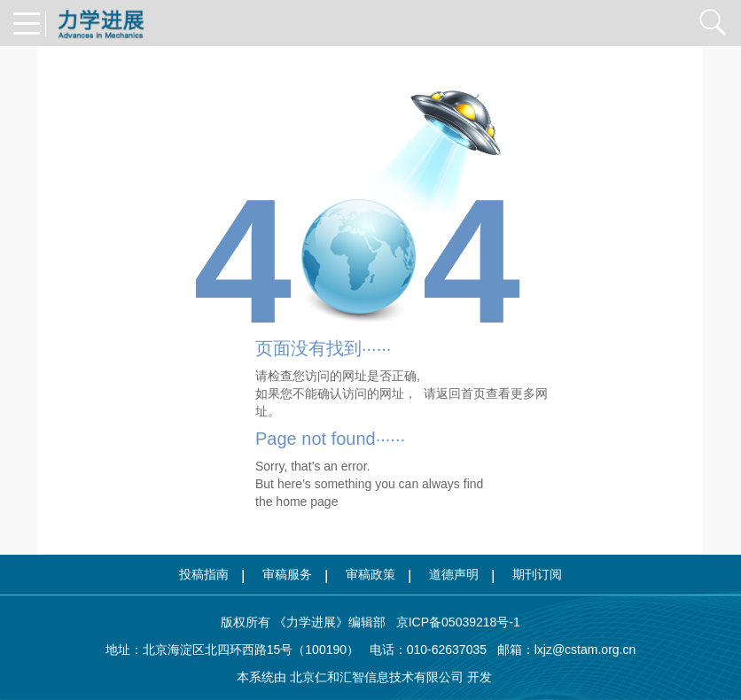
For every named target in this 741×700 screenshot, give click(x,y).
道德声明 (454, 574)
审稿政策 (370, 574)
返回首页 (461, 393)
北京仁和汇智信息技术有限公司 (377, 677)
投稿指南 (204, 574)
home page (307, 502)
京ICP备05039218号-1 (453, 622)
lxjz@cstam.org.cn (585, 649)
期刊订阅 (537, 574)
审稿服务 (287, 574)
